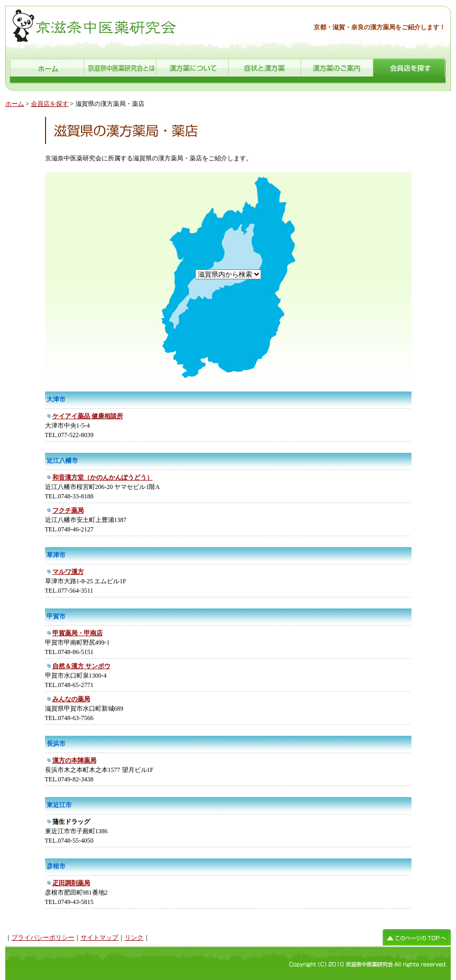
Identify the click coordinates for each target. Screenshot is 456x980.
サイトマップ (99, 938)
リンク (134, 938)
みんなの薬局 (71, 699)
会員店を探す (50, 104)
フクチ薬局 (68, 510)
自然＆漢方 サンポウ (81, 666)
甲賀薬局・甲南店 (77, 633)
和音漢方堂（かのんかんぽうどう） (103, 477)
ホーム (15, 104)
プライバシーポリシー (43, 938)
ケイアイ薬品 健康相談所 (88, 416)
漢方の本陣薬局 (74, 760)
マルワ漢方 (68, 572)
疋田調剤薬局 (71, 883)
